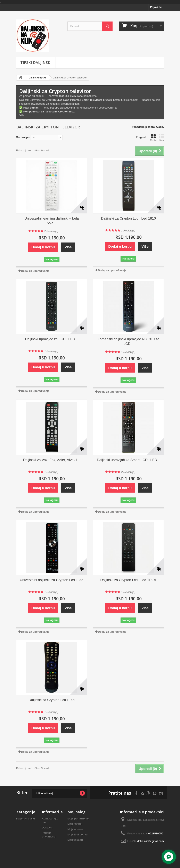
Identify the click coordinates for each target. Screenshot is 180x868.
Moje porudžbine (78, 819)
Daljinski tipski (37, 78)
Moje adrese (75, 829)
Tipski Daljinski (36, 62)
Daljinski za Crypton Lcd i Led (52, 700)
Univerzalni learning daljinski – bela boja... (52, 221)
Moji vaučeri (75, 840)
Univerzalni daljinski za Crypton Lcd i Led (52, 580)
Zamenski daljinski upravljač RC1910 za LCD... (128, 341)
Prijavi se (156, 7)
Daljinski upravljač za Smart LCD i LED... (129, 460)
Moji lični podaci (78, 835)
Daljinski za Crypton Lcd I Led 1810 (128, 218)
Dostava (47, 828)
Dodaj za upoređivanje (35, 271)
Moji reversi (75, 824)
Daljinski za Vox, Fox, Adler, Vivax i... (52, 460)
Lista (161, 138)
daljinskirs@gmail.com (150, 841)
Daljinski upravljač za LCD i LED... (52, 339)
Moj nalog (76, 812)
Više (22, 115)
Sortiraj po (23, 137)
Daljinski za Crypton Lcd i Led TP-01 (128, 580)
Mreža (153, 138)
